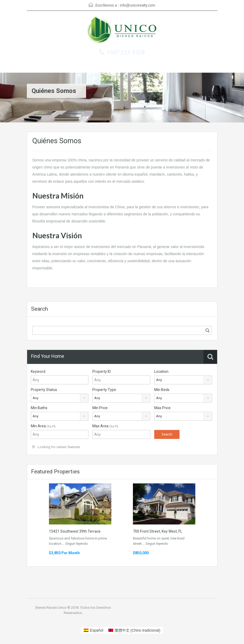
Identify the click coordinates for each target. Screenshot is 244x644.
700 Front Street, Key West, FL (158, 531)
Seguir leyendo (77, 544)
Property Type (104, 390)
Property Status (44, 390)
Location (161, 371)
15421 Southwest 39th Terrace (75, 531)
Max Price (162, 408)
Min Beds (162, 390)
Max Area (105, 426)
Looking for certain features (56, 447)
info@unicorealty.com (138, 5)
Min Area (43, 426)
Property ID (102, 371)
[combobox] (183, 380)
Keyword (38, 371)
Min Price (100, 408)
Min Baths (39, 408)
